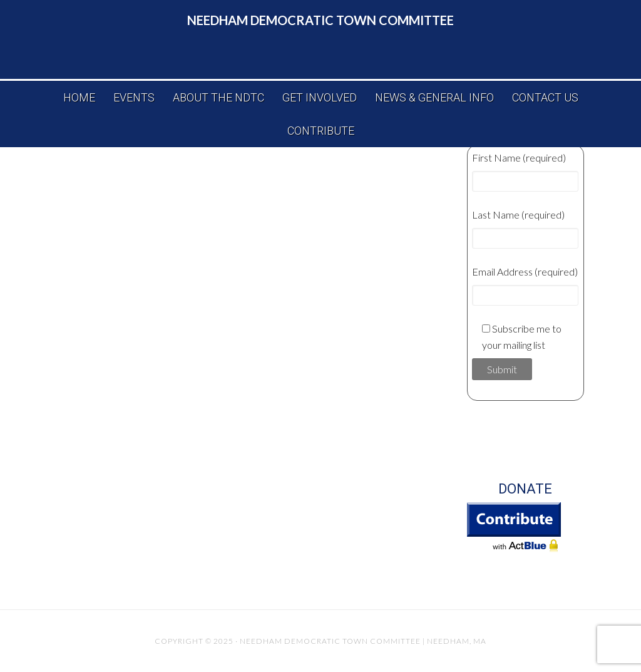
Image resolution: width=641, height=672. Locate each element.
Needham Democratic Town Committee (320, 20)
